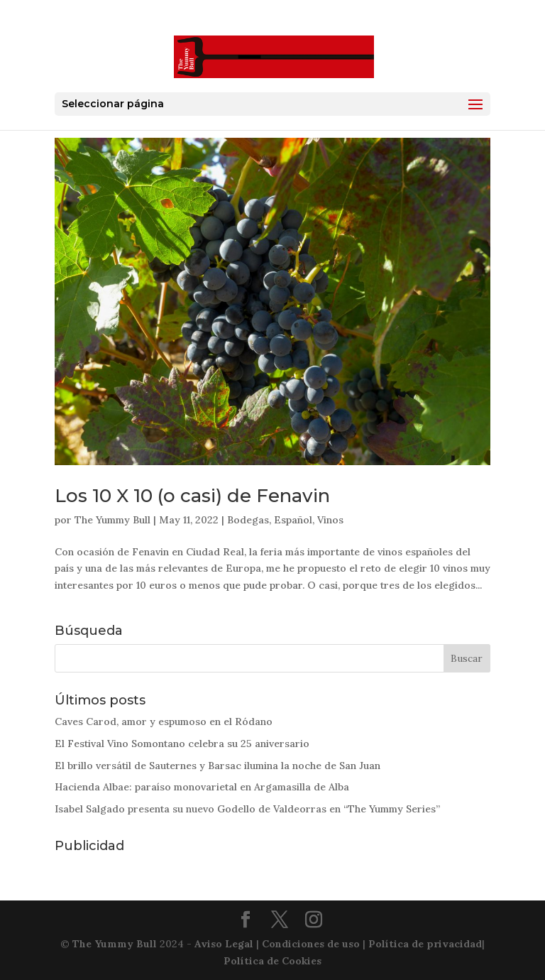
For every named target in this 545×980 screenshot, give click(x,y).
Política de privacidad (425, 944)
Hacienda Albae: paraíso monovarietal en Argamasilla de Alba (202, 787)
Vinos (330, 520)
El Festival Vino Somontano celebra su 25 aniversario (182, 744)
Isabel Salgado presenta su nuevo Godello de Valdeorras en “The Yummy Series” (247, 809)
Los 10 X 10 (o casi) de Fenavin (192, 496)
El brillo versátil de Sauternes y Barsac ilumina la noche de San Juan (218, 766)
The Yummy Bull (112, 520)
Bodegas (248, 520)
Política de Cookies (272, 961)
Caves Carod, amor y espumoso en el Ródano (164, 722)
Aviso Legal (224, 944)
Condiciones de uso (311, 944)
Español (293, 520)
